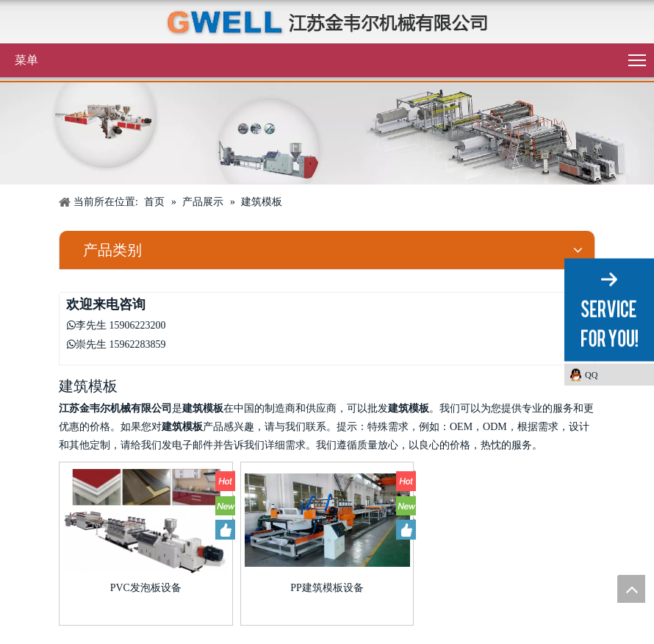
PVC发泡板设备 (146, 588)
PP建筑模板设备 (327, 588)
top (631, 589)
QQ (591, 375)
